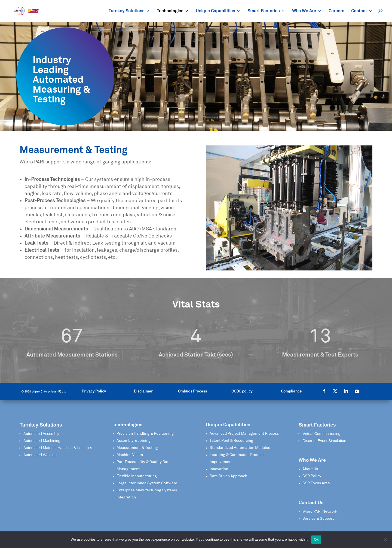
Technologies (170, 11)
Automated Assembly (41, 434)
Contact (359, 11)
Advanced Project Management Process (244, 434)
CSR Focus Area (316, 483)
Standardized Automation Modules (240, 448)
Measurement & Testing (137, 448)
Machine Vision (130, 455)
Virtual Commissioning (321, 434)
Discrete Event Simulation (324, 441)
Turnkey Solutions (126, 11)
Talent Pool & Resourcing (231, 441)
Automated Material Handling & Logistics (58, 448)
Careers (336, 11)
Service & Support (318, 519)
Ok (316, 539)
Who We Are (304, 11)
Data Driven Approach (228, 476)
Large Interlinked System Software (147, 483)
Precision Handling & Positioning (145, 434)
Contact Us (311, 503)
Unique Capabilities (215, 11)
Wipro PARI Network (320, 512)
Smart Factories (264, 11)
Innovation (219, 469)
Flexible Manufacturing (137, 476)
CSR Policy (312, 476)
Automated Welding (40, 455)
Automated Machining (42, 441)
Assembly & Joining (134, 441)
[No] (385, 540)
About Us (310, 469)
